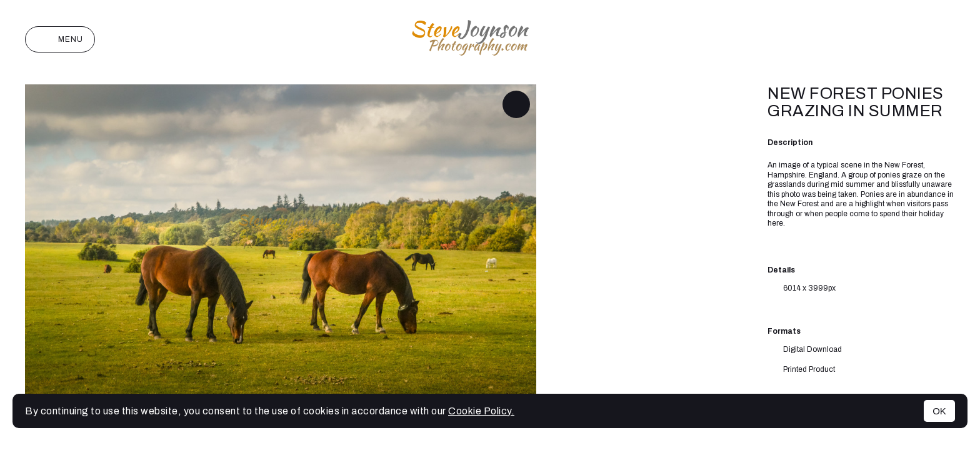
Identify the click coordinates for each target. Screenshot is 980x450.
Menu (60, 39)
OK (939, 411)
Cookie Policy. (481, 411)
